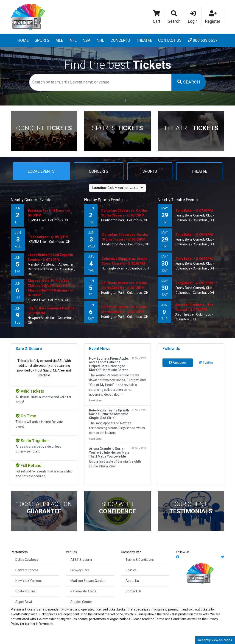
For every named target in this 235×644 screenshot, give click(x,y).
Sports (117, 128)
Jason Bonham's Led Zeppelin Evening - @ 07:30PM (50, 257)
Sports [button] (42, 40)
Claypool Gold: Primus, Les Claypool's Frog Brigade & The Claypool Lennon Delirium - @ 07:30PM (51, 288)
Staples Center (81, 602)
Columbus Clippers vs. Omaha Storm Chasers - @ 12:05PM (124, 261)
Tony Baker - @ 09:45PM (194, 235)
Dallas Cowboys (27, 560)
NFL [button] (73, 40)
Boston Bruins (25, 591)
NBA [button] (87, 40)
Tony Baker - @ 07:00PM (194, 211)
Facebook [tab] (178, 363)
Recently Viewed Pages (215, 640)
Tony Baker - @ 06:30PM (194, 259)
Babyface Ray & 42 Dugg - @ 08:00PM (49, 213)
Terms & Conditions (140, 560)
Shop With (117, 508)
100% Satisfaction (44, 508)
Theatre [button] (144, 40)
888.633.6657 (203, 40)
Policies (131, 570)
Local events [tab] (41, 171)
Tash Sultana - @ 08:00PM (49, 237)
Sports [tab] (150, 171)
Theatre (191, 128)
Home (23, 40)
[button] (174, 17)
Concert (44, 128)
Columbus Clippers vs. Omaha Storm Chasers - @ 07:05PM (124, 213)
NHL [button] (100, 40)
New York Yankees (29, 581)
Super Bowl (24, 602)
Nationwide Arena (83, 591)
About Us (132, 581)
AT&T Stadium (81, 560)
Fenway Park (80, 570)
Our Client (191, 508)
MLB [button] (60, 40)
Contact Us (170, 40)
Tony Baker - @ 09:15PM (194, 283)
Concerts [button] (120, 40)
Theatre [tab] (199, 171)
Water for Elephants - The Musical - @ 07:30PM (194, 307)
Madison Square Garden (88, 581)
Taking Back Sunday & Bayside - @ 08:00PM (52, 311)
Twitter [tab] (206, 363)
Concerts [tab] (99, 171)
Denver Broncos (27, 570)
